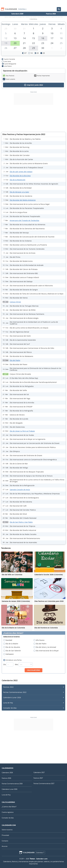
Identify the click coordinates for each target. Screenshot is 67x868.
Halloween (9, 654)
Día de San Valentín (13, 651)
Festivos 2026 (51, 14)
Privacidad (5, 835)
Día (9, 664)
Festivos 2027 (38, 778)
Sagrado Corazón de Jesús (20, 490)
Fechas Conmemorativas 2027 (44, 783)
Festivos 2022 (8, 687)
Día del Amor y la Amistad (46, 647)
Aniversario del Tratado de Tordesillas (24, 220)
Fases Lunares (9, 79)
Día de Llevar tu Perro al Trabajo (22, 431)
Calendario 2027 (39, 772)
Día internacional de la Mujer (47, 651)
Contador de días (10, 708)
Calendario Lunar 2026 (12, 697)
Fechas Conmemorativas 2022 (15, 692)
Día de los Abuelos (12, 647)
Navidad (8, 640)
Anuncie (5, 846)
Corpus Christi (15, 302)
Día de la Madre (11, 644)
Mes (24, 664)
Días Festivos (9, 76)
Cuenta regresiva (8, 812)
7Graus (32, 859)
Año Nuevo (40, 640)
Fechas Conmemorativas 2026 (12, 784)
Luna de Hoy (8, 703)
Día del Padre (15, 360)
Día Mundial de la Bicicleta (20, 176)
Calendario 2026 (17, 14)
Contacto (5, 841)
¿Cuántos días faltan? (13, 633)
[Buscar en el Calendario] (59, 9)
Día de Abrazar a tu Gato (19, 192)
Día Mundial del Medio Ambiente (23, 200)
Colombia (22, 9)
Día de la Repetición (18, 180)
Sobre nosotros (7, 830)
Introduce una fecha (13, 660)
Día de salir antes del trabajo (21, 172)
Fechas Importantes (42, 76)
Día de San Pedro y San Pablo (21, 522)
